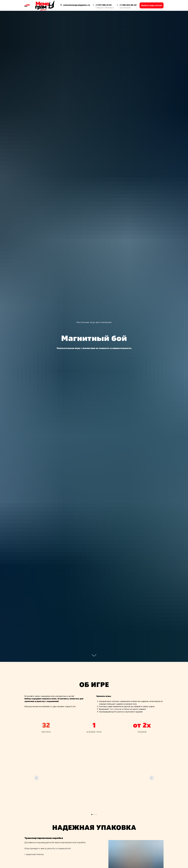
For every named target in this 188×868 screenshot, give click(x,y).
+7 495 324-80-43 (128, 5)
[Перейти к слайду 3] (96, 814)
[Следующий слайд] (152, 778)
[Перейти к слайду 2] (94, 814)
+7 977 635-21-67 (104, 5)
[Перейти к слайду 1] (92, 814)
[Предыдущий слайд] (36, 778)
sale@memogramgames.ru (76, 5)
